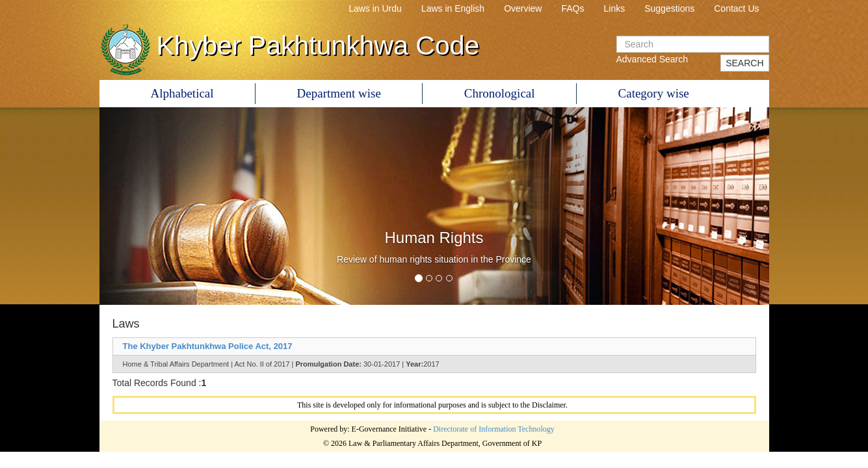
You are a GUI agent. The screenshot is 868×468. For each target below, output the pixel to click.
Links (615, 8)
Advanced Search (652, 59)
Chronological (500, 93)
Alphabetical (182, 93)
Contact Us (736, 8)
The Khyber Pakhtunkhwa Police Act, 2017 (208, 346)
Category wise (654, 93)
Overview (523, 8)
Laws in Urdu (375, 8)
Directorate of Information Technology (494, 429)
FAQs (572, 8)
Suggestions (669, 8)
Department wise (339, 93)
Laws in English (453, 8)
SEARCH (744, 63)
